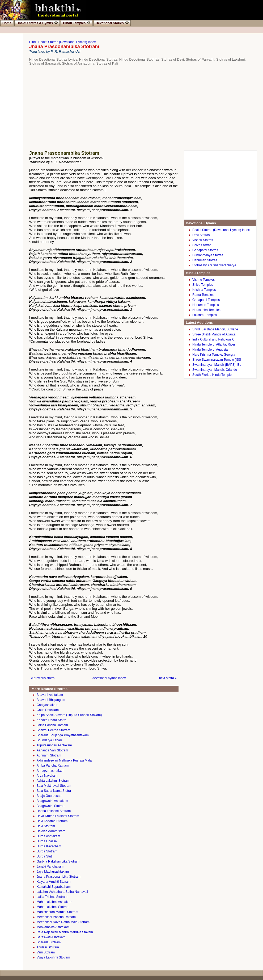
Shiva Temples (203, 285)
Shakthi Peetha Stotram (54, 730)
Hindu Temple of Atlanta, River (214, 344)
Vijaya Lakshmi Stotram (53, 957)
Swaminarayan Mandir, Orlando (215, 370)
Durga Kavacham (49, 846)
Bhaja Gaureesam (50, 796)
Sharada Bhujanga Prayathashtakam (63, 735)
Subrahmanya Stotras (208, 255)
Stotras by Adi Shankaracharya (214, 265)
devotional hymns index (109, 678)
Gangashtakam (47, 705)
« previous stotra (43, 678)
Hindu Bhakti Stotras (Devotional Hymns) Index (63, 42)
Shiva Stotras (202, 245)
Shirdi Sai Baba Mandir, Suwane (215, 329)
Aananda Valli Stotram (52, 750)
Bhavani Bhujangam (51, 700)
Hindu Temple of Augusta (210, 350)
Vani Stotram (46, 952)
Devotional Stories (112, 23)
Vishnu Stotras (203, 240)
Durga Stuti (45, 856)
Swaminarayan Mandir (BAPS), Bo (217, 365)
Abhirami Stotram (49, 755)
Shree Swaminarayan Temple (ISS (217, 360)
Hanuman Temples (206, 305)
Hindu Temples (77, 23)
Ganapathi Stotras (205, 250)
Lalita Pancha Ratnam (52, 725)
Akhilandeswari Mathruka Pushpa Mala (64, 760)
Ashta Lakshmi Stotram (53, 781)
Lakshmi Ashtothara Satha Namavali (62, 892)
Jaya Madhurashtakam (53, 872)
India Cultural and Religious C (213, 339)
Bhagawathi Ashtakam (52, 801)
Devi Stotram (46, 826)
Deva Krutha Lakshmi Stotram (58, 816)
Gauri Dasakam (48, 710)
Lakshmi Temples (205, 315)
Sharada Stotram (49, 942)
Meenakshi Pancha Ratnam (56, 917)
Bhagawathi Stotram (51, 806)
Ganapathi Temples (206, 300)
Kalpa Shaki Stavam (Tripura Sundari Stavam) (69, 715)
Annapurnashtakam (50, 771)
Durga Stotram (47, 851)
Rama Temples (203, 295)
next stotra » (168, 678)
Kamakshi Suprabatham (54, 887)
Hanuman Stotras (205, 260)
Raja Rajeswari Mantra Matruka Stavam (65, 932)
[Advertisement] (134, 108)
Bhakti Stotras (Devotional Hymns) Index (221, 230)
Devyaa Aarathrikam (51, 831)
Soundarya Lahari (49, 740)
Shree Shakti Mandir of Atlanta (214, 334)
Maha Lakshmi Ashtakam (54, 902)
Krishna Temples (204, 290)
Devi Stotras (201, 235)
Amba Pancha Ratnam (53, 766)
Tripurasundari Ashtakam (54, 745)
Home (7, 23)
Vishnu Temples (203, 280)
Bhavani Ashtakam (50, 695)
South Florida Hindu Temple (212, 375)
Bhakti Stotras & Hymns (37, 23)
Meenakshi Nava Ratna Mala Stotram (63, 922)
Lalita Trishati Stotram (52, 897)
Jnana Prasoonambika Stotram (59, 877)
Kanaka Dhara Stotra (52, 720)
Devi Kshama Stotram (52, 821)
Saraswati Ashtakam (51, 937)
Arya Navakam (47, 776)
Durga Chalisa (47, 841)
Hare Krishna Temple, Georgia (214, 355)
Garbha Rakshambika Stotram (58, 861)
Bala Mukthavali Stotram (54, 786)
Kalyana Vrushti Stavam (54, 882)
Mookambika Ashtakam (53, 927)
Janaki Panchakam (50, 867)
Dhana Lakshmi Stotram (54, 811)
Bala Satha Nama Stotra (54, 791)
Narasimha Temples (206, 310)
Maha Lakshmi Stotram (53, 907)
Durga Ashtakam (48, 836)
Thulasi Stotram (48, 947)
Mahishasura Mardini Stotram (58, 912)
